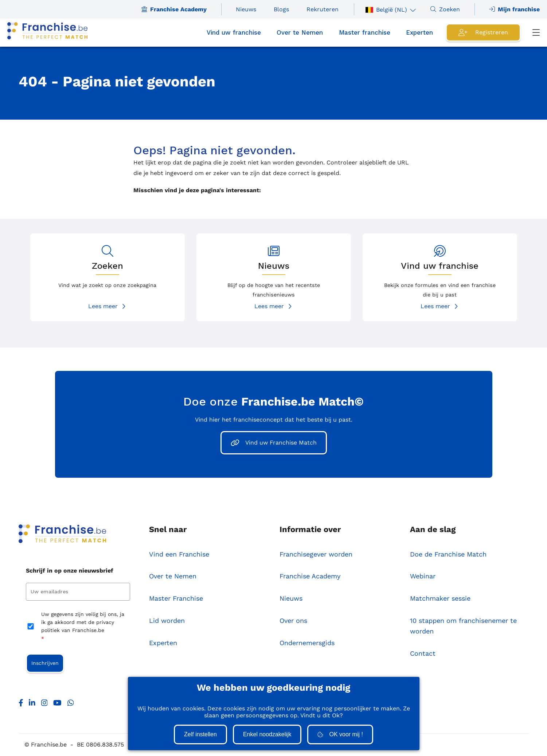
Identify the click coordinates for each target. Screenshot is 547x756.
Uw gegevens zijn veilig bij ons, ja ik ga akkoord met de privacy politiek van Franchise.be (83, 627)
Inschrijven (45, 663)
